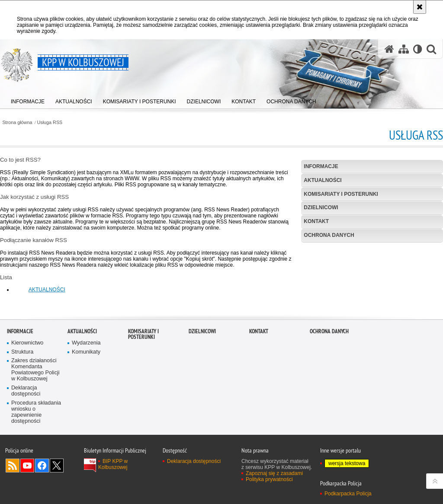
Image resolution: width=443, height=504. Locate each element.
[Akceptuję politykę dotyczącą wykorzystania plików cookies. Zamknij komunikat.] (420, 7)
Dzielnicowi (321, 207)
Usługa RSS (50, 123)
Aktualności (323, 180)
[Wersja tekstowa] (418, 49)
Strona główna (17, 123)
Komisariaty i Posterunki (341, 194)
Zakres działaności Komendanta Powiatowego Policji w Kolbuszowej (35, 426)
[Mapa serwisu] (404, 49)
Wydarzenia (86, 399)
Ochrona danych (329, 235)
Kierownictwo (27, 399)
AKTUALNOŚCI (47, 290)
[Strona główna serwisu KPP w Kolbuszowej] (389, 49)
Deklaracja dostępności (26, 447)
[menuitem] (28, 100)
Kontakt (316, 221)
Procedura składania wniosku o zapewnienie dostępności (36, 468)
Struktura (22, 408)
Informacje (321, 166)
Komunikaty (86, 408)
